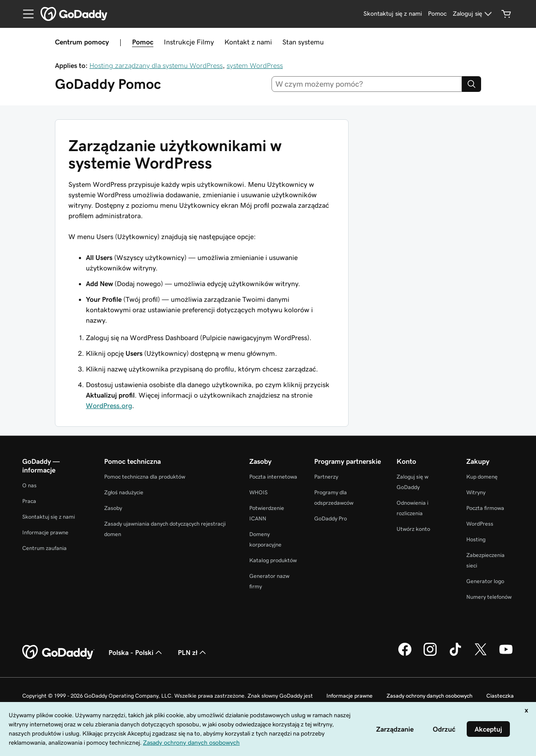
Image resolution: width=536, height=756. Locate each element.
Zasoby (113, 508)
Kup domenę (482, 477)
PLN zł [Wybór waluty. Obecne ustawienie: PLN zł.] (193, 652)
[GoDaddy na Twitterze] (481, 655)
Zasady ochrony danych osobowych (429, 696)
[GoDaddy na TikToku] (455, 655)
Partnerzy (326, 477)
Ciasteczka (500, 696)
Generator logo (485, 581)
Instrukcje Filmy (189, 42)
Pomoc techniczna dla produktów (145, 477)
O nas (29, 485)
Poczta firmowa (485, 508)
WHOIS (258, 492)
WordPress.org (109, 405)
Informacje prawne (45, 532)
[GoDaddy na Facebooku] (405, 655)
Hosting (476, 539)
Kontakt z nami (248, 42)
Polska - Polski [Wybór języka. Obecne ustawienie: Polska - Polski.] (136, 652)
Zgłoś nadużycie (124, 492)
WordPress (480, 524)
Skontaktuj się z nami (49, 517)
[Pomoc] (437, 14)
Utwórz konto (413, 529)
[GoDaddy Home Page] (58, 652)
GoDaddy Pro (331, 518)
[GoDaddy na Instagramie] (430, 655)
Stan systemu (303, 42)
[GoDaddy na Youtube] (506, 655)
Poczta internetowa (273, 477)
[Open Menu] (25, 14)
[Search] (472, 84)
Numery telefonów (489, 597)
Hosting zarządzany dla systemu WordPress (156, 65)
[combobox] (367, 84)
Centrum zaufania (44, 548)
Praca (29, 501)
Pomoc (143, 42)
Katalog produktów (273, 560)
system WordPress (255, 65)
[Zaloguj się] (473, 14)
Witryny (476, 492)
